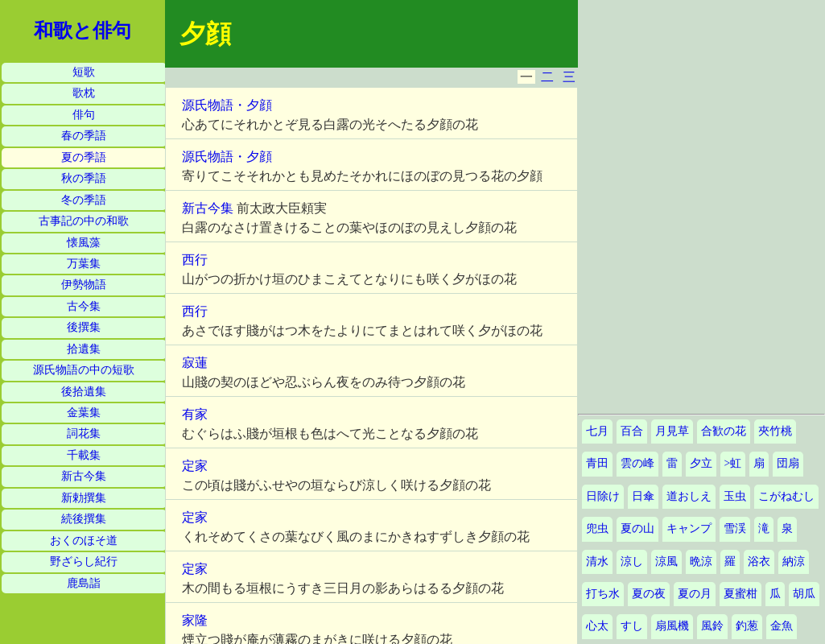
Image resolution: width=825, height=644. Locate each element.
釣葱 (747, 626)
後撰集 (84, 327)
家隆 (195, 620)
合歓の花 (724, 431)
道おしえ (689, 496)
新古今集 (84, 476)
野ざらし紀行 (84, 561)
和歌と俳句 (82, 31)
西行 (195, 260)
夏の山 (637, 528)
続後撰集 (84, 519)
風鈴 (712, 626)
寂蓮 (195, 363)
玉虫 (735, 496)
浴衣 (759, 561)
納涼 (794, 561)
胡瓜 (804, 594)
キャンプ (689, 528)
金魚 (782, 626)
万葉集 (84, 264)
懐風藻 (84, 243)
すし (632, 626)
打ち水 (603, 594)
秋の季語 (84, 178)
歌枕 (84, 93)
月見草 (672, 431)
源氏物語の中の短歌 (84, 370)
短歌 (84, 72)
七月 (597, 431)
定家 (195, 466)
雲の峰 (637, 463)
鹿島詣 (84, 583)
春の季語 (84, 136)
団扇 (788, 463)
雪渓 (735, 528)
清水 (597, 561)
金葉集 (84, 413)
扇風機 (672, 626)
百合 (632, 431)
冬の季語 (84, 200)
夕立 (701, 463)
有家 (195, 414)
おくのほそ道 (84, 541)
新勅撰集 (84, 498)
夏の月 (695, 594)
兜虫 (597, 528)
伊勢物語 (84, 285)
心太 (597, 626)
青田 (597, 463)
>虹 (733, 463)
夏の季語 (84, 157)
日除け (603, 496)
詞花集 (84, 433)
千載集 (84, 455)
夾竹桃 (775, 431)
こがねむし (786, 496)
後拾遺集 (84, 392)
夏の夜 (649, 594)
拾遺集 (84, 349)
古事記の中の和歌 (84, 221)
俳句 (84, 115)
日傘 (643, 496)
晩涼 (701, 561)
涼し (632, 561)
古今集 (84, 306)
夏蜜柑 (740, 594)
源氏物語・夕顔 (227, 105)
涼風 (666, 561)
